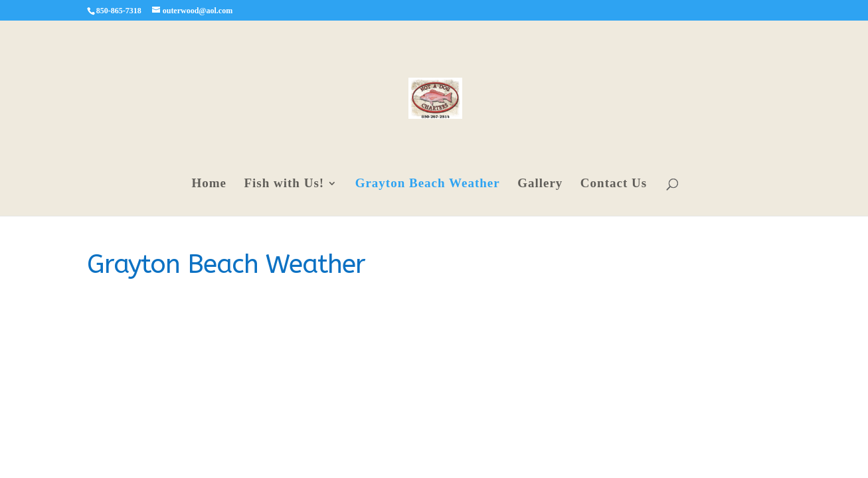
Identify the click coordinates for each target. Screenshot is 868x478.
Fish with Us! (284, 184)
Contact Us (614, 184)
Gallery (540, 184)
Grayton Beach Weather (428, 184)
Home (209, 184)
